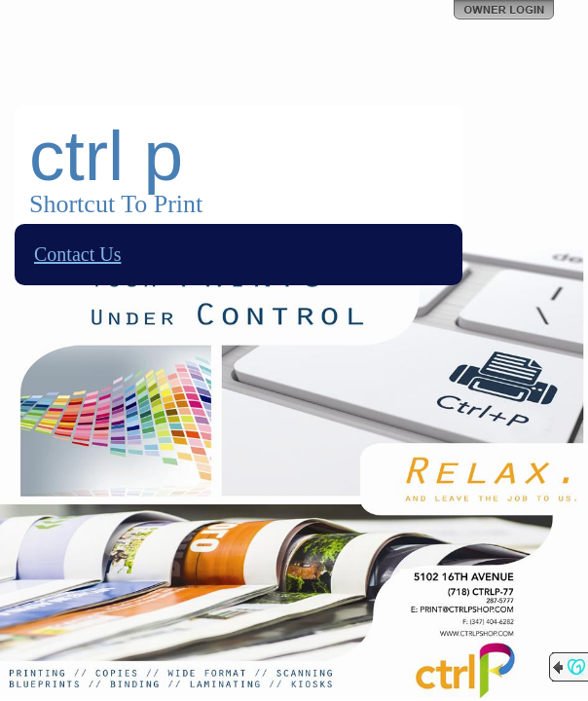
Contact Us (77, 254)
